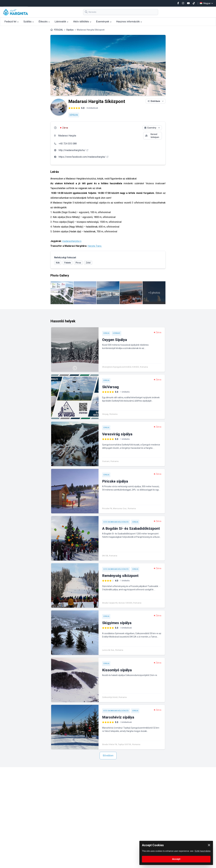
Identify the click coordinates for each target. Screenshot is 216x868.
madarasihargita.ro (72, 241)
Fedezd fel (12, 22)
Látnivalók (62, 22)
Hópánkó (116, 333)
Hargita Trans (95, 246)
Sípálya (70, 30)
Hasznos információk (129, 22)
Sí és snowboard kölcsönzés (116, 522)
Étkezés (44, 22)
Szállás (29, 22)
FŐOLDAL (58, 30)
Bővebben (108, 756)
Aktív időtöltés (82, 22)
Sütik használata (202, 851)
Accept (176, 859)
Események (104, 22)
